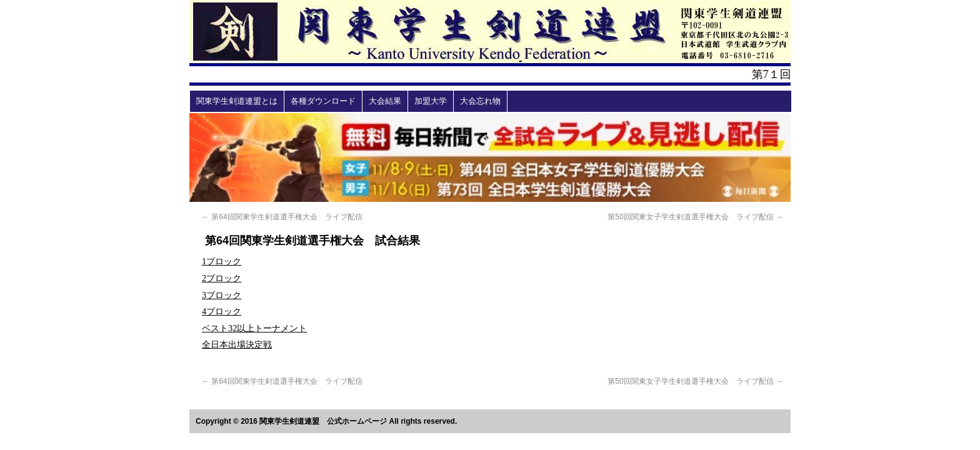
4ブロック (222, 311)
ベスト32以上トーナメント (254, 328)
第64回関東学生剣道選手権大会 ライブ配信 (282, 217)
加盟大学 (431, 101)
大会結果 (385, 101)
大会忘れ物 (480, 101)
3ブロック (222, 295)
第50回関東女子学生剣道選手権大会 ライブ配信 (695, 217)
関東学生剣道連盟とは (237, 101)
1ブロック (222, 261)
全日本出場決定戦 (237, 344)
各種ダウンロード (323, 101)
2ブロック (222, 278)
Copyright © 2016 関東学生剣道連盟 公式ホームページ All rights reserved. (326, 421)
